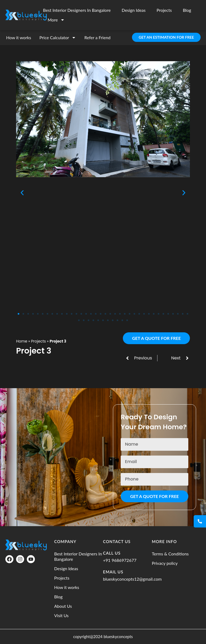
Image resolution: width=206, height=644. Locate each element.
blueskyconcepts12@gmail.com (132, 579)
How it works (19, 37)
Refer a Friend (97, 37)
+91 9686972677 (120, 560)
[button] (22, 193)
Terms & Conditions (170, 554)
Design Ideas (134, 10)
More (56, 20)
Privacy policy (165, 563)
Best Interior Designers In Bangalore (77, 10)
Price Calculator (58, 38)
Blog (187, 10)
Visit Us (61, 615)
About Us (63, 606)
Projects (164, 10)
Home (22, 341)
